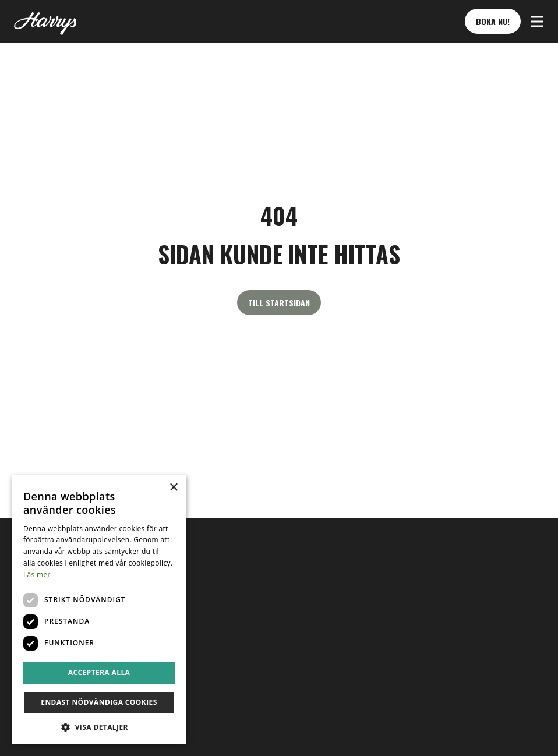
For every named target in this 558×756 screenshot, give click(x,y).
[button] (537, 22)
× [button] (173, 488)
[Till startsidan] (45, 22)
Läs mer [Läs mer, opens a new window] (37, 575)
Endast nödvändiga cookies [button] (99, 702)
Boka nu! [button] (493, 21)
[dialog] (99, 610)
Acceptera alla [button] (99, 672)
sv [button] (26, 635)
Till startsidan (279, 303)
